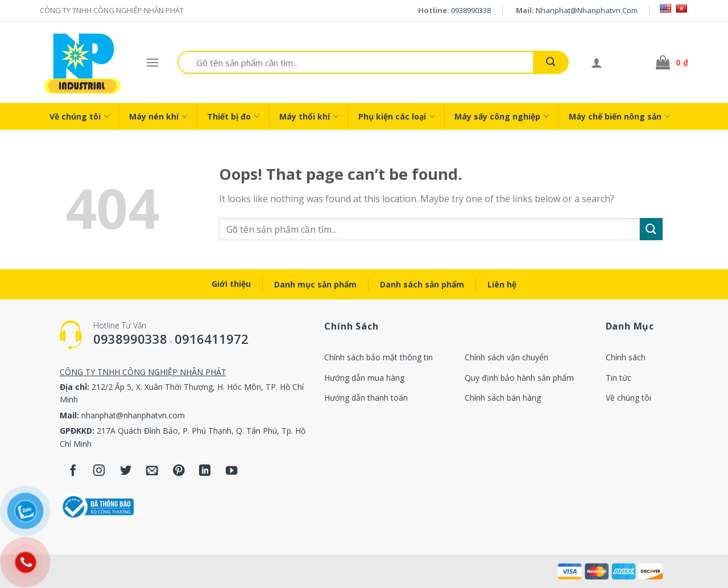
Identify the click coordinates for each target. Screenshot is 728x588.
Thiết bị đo (233, 116)
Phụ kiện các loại (396, 116)
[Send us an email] (152, 471)
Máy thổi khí (309, 116)
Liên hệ (502, 284)
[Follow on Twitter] (126, 471)
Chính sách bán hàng (503, 398)
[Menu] (152, 62)
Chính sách (626, 357)
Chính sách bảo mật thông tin (379, 357)
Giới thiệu (231, 284)
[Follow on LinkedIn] (205, 471)
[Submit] (551, 62)
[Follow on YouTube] (232, 471)
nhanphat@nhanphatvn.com (587, 10)
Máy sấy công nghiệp (502, 116)
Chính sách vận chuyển (506, 357)
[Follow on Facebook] (73, 471)
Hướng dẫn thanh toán (366, 398)
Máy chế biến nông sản (619, 116)
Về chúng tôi (79, 116)
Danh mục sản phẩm (315, 284)
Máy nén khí (158, 116)
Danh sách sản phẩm (422, 284)
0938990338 (471, 10)
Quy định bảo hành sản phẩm (519, 378)
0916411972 (212, 339)
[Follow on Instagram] (99, 471)
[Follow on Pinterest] (179, 471)
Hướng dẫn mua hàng (364, 378)
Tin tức (619, 378)
